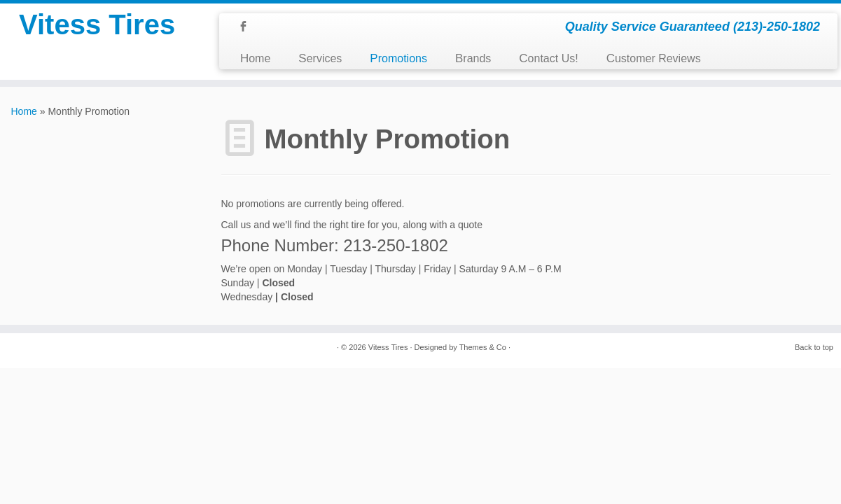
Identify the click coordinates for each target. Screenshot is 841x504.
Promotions (398, 58)
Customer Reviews (654, 58)
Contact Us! (548, 58)
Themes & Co (483, 347)
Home (255, 58)
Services (320, 58)
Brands (473, 58)
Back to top (814, 347)
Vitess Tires (97, 24)
